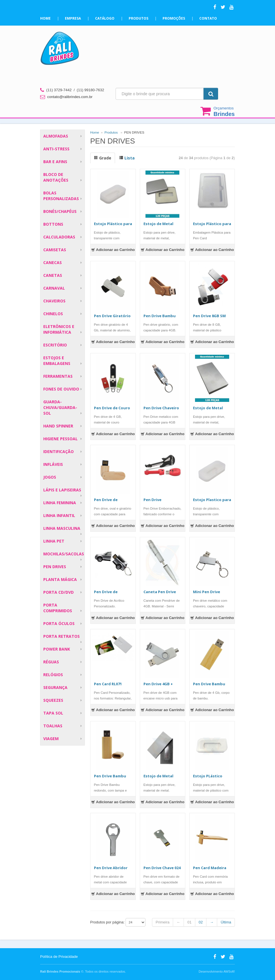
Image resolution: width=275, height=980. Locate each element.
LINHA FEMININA (60, 503)
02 (201, 922)
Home (45, 18)
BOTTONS (53, 224)
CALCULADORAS (59, 237)
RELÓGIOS (53, 675)
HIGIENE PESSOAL (60, 439)
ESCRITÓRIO (55, 345)
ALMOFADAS (56, 136)
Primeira (163, 922)
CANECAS (53, 262)
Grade (103, 158)
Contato (208, 18)
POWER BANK (57, 649)
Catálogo (105, 18)
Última (226, 922)
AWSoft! (229, 971)
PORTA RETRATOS (61, 636)
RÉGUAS (51, 662)
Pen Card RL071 (108, 684)
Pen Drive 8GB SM (209, 316)
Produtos (138, 18)
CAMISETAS (55, 250)
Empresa (73, 18)
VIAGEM (51, 739)
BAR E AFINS (55, 162)
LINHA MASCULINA (62, 528)
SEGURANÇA (55, 687)
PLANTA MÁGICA (60, 579)
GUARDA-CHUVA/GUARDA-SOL (60, 407)
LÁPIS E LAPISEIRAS (62, 490)
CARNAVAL (54, 288)
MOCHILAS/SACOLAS (64, 554)
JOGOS (50, 477)
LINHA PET (54, 541)
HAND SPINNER (58, 426)
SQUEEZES (53, 700)
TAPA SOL (53, 713)
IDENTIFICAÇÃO (59, 451)
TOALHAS (53, 726)
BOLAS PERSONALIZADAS (61, 196)
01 (189, 922)
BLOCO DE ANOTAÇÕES (56, 177)
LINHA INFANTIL (59, 515)
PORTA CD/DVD (59, 592)
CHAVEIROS (54, 301)
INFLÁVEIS (53, 464)
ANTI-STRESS (56, 149)
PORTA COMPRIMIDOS (58, 608)
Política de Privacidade (59, 957)
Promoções (174, 18)
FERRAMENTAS (58, 376)
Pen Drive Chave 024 (162, 868)
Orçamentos (224, 112)
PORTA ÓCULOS (59, 623)
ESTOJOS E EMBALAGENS (57, 361)
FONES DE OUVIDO (61, 389)
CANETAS (53, 275)
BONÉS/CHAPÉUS (60, 211)
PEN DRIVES (55, 567)
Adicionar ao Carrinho (113, 250)
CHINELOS (53, 314)
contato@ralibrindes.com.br (70, 97)
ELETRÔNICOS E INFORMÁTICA (59, 329)
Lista (127, 158)
